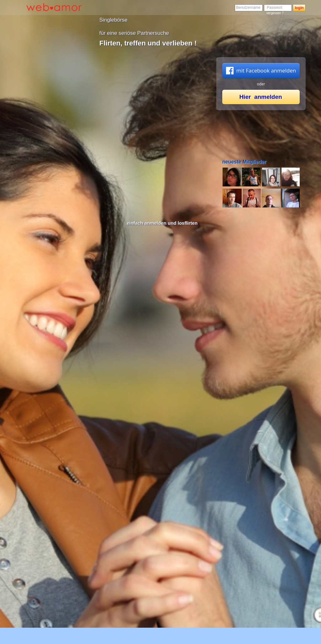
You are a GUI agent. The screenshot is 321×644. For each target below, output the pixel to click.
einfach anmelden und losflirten (162, 223)
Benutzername (248, 8)
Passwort (274, 8)
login (299, 8)
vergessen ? (275, 13)
